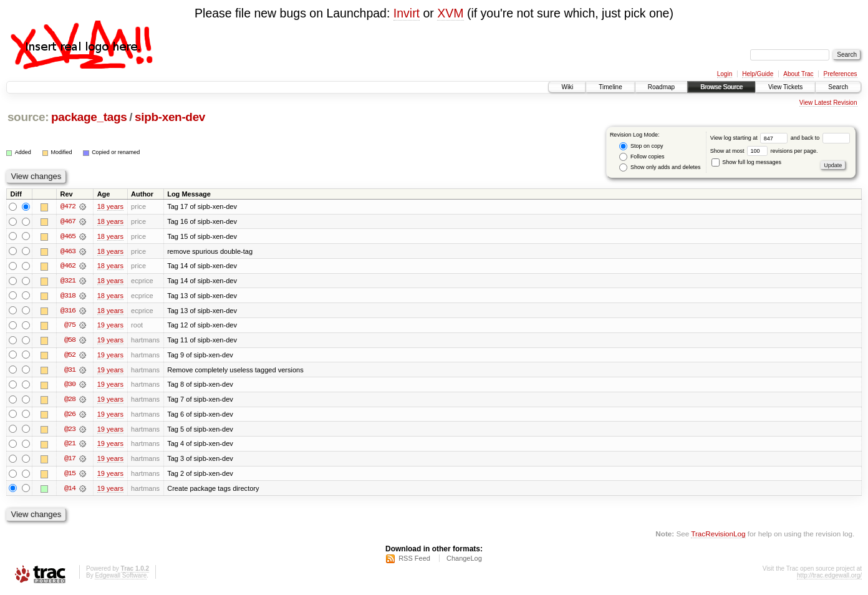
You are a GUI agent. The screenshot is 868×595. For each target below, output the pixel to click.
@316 (68, 311)
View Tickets (785, 87)
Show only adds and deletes (660, 167)
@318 (68, 296)
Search (838, 87)
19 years (110, 326)
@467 (68, 221)
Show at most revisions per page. (764, 151)
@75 (70, 326)
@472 (68, 206)
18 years (110, 206)
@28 (70, 401)
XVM (450, 13)
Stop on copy (641, 146)
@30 (70, 386)
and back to (820, 138)
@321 (68, 281)
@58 (70, 341)
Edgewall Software (121, 578)
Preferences (841, 74)
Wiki (567, 87)
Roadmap (661, 87)
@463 (68, 251)
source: (28, 117)
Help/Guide (758, 74)
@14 (70, 491)
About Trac (798, 74)
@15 (70, 476)
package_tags (89, 117)
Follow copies (642, 157)
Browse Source (721, 87)
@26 (70, 416)
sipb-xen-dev (170, 117)
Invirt (407, 13)
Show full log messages (746, 162)
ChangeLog (464, 561)
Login (725, 74)
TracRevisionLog (718, 536)
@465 (68, 236)
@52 (70, 356)
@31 (70, 371)
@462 (68, 266)
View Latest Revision (828, 103)
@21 (70, 446)
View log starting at (750, 138)
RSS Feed (414, 561)
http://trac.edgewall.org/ (829, 578)
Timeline (610, 87)
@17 (70, 461)
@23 (70, 431)
